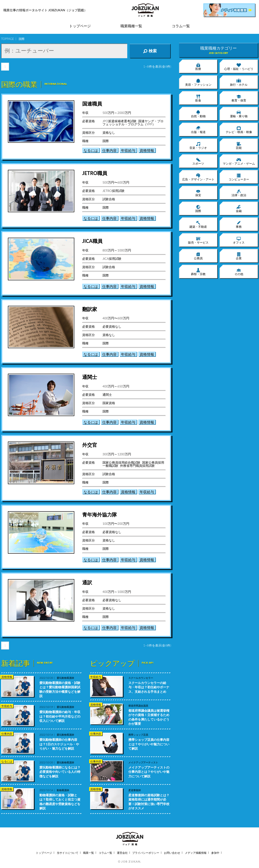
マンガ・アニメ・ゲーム (239, 161)
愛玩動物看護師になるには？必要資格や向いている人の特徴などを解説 (60, 772)
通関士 (90, 377)
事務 (239, 224)
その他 (239, 272)
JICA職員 (92, 241)
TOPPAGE (8, 39)
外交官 (90, 445)
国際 (198, 209)
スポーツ (198, 161)
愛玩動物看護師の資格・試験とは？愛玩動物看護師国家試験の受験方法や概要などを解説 (60, 689)
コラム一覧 (181, 26)
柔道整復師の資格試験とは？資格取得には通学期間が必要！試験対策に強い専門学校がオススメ (149, 802)
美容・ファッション (198, 82)
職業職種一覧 (131, 26)
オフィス (239, 240)
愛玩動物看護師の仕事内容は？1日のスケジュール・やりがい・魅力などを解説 (59, 744)
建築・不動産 (198, 224)
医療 (198, 67)
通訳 (87, 582)
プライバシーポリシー (146, 853)
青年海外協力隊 (100, 515)
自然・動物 (198, 114)
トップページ (80, 26)
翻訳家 (90, 309)
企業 (239, 256)
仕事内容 (109, 150)
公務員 (198, 256)
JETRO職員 (95, 173)
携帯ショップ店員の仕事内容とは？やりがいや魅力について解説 (149, 744)
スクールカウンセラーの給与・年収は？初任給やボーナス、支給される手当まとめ (149, 687)
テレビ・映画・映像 (239, 130)
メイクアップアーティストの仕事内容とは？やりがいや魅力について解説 (149, 772)
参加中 (215, 853)
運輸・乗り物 (239, 114)
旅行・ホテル (239, 82)
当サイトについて (68, 853)
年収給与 (128, 150)
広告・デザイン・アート (198, 177)
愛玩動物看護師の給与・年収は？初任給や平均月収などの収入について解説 (60, 716)
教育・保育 (239, 98)
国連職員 (92, 104)
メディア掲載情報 (196, 853)
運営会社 (122, 853)
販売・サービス (198, 240)
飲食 (198, 98)
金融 (239, 209)
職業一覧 (89, 853)
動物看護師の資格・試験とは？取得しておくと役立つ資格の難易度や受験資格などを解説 (60, 802)
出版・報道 (198, 130)
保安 (198, 193)
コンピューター (239, 177)
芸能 (239, 145)
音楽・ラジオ (198, 145)
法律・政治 (239, 193)
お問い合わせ (172, 853)
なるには (91, 150)
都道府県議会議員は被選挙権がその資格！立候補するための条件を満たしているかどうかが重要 (149, 717)
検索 (150, 51)
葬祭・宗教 (198, 272)
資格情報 (147, 150)
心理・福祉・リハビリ (239, 67)
